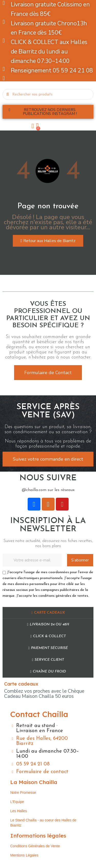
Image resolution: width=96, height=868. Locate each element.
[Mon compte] (33, 126)
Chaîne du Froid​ (48, 672)
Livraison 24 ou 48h (48, 625)
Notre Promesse (23, 793)
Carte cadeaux (21, 684)
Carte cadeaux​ (48, 613)
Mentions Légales (24, 855)
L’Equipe (17, 802)
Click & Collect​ (48, 636)
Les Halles (19, 811)
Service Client (48, 660)
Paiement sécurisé (48, 648)
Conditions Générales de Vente (35, 846)
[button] (48, 112)
